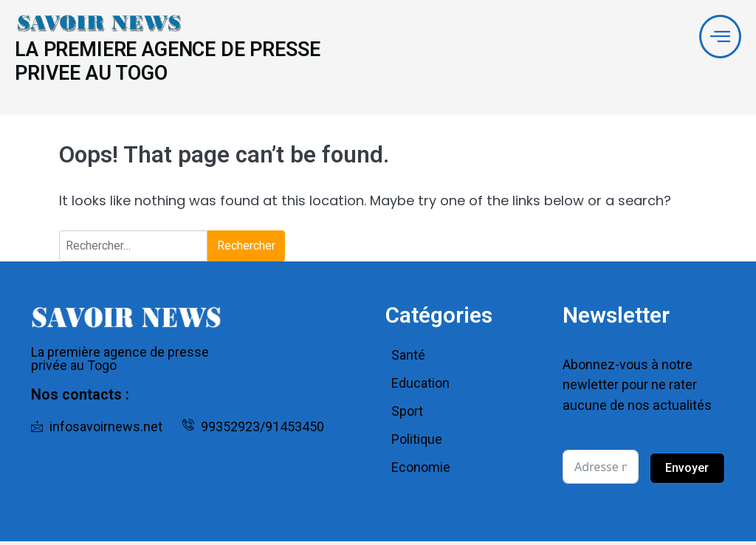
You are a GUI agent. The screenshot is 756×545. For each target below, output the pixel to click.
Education (420, 387)
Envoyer (687, 472)
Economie (421, 472)
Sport (407, 415)
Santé (408, 359)
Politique (417, 443)
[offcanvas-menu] (719, 37)
